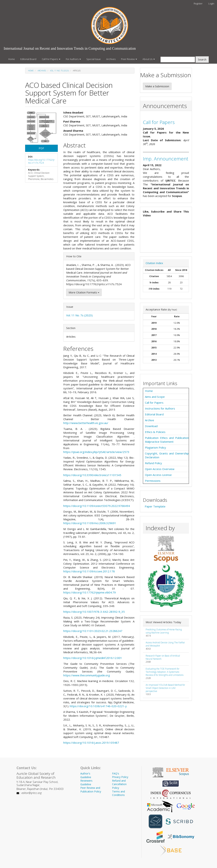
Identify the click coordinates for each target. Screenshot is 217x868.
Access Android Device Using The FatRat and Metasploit (165, 644)
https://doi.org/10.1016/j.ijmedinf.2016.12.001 (93, 658)
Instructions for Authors (160, 408)
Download (151, 426)
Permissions (153, 481)
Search (202, 59)
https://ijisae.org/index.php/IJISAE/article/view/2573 (96, 452)
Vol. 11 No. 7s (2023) (59, 71)
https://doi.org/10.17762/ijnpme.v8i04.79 (90, 592)
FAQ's (116, 773)
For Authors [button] (73, 59)
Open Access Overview (160, 469)
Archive (149, 420)
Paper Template (155, 506)
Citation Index (154, 263)
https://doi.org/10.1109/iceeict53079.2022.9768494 (97, 506)
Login (211, 3)
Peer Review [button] (129, 59)
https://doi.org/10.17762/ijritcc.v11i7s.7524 (41, 161)
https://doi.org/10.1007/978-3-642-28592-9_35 (94, 612)
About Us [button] (149, 59)
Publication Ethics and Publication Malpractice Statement (167, 440)
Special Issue (94, 59)
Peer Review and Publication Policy (91, 790)
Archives (111, 59)
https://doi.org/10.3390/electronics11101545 (92, 475)
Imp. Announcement (166, 159)
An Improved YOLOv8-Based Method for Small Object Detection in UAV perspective (165, 688)
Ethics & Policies (155, 432)
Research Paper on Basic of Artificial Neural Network (163, 657)
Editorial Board (28, 59)
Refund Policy (153, 463)
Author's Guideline (86, 775)
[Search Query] (178, 60)
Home (12, 59)
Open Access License (158, 475)
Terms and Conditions (118, 793)
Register (198, 3)
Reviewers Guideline (86, 782)
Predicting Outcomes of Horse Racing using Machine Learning (164, 631)
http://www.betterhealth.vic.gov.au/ (86, 423)
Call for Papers (159, 122)
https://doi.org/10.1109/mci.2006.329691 (90, 523)
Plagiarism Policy (155, 447)
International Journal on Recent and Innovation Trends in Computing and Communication (70, 48)
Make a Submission (157, 86)
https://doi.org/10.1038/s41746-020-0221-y (98, 706)
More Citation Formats (84, 292)
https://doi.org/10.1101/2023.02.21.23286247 (93, 631)
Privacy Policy (120, 777)
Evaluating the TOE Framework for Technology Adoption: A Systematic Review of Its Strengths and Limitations (165, 672)
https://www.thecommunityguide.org (87, 675)
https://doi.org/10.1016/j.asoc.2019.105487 (91, 743)
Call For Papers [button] (51, 59)
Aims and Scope (155, 397)
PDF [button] (41, 148)
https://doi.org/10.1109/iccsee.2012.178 (89, 571)
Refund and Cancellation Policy (119, 784)
